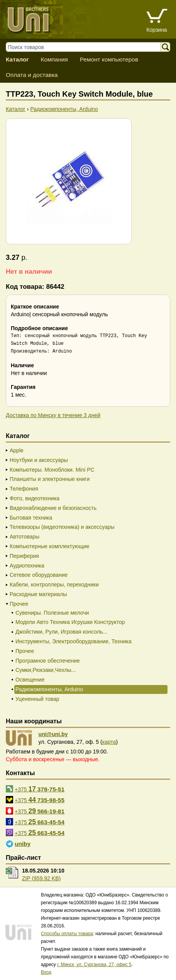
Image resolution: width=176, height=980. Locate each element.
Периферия (24, 556)
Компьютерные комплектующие (50, 546)
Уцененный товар (37, 699)
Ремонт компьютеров (109, 59)
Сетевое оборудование (39, 575)
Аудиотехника (27, 566)
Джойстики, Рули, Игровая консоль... (61, 632)
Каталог (17, 59)
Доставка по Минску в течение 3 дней (53, 415)
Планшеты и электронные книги (50, 479)
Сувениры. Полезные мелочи (52, 613)
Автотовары (25, 537)
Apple (17, 450)
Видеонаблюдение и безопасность (53, 508)
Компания (54, 59)
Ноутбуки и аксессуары (39, 460)
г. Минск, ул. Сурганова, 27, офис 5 (94, 965)
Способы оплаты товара (67, 934)
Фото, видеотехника (35, 498)
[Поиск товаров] (87, 47)
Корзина (157, 30)
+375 (40, 789)
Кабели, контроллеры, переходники (54, 585)
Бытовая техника (31, 518)
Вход (46, 972)
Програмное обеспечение (48, 661)
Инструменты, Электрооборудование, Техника (74, 641)
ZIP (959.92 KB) (41, 878)
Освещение (30, 680)
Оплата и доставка (32, 75)
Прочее (19, 604)
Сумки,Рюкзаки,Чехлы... (46, 670)
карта (109, 742)
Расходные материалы (38, 594)
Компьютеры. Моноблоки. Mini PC (52, 470)
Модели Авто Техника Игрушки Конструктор (70, 622)
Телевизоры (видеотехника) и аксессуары (62, 527)
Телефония (24, 489)
